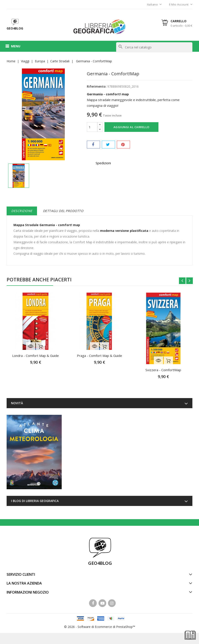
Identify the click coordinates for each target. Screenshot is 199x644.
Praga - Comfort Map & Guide (99, 356)
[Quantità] (92, 127)
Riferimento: (97, 86)
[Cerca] (154, 47)
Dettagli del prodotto (63, 211)
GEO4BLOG (100, 563)
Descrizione (22, 211)
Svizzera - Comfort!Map (163, 370)
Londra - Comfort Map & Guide (35, 356)
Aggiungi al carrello (131, 127)
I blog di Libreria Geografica (35, 501)
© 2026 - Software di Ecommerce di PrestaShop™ (100, 627)
